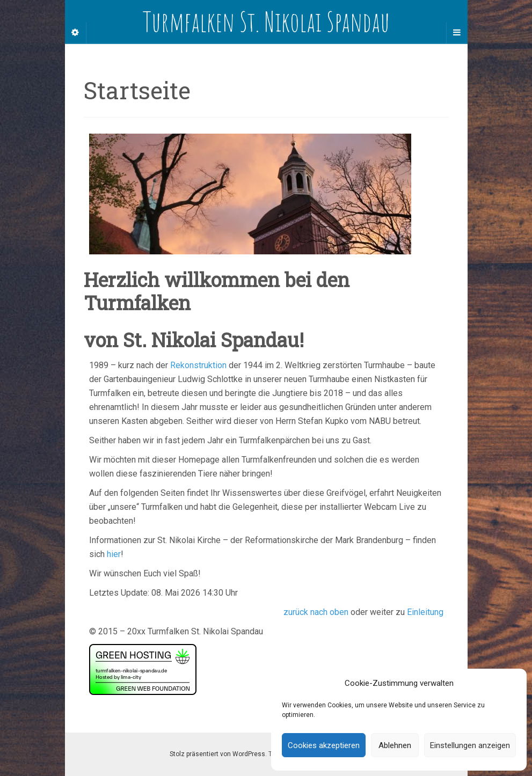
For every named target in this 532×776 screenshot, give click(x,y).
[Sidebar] (76, 33)
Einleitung (425, 612)
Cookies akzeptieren (324, 745)
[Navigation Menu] (457, 33)
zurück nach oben (316, 612)
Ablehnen (395, 745)
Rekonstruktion (198, 365)
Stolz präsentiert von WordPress (217, 754)
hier (114, 554)
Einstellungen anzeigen (470, 745)
